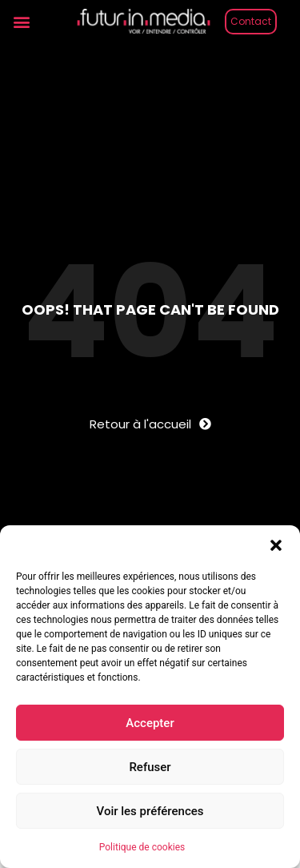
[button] (276, 545)
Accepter (150, 723)
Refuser (150, 767)
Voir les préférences (150, 811)
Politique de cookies (142, 847)
